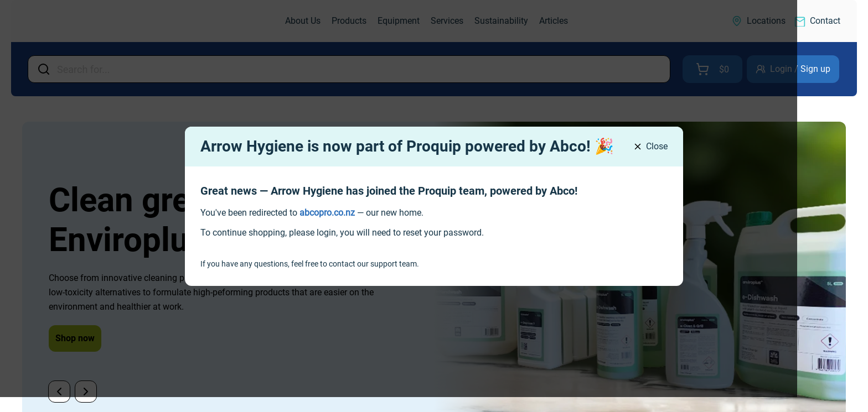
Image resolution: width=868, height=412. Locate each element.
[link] (327, 213)
